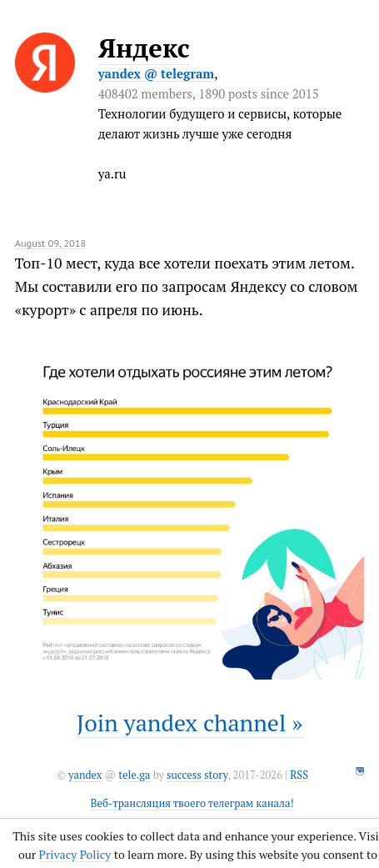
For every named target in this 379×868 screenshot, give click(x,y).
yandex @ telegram (157, 73)
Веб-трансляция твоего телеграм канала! (192, 803)
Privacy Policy (75, 854)
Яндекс (144, 48)
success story (197, 775)
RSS (299, 775)
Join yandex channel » (190, 722)
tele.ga (134, 775)
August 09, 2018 (51, 243)
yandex (85, 775)
